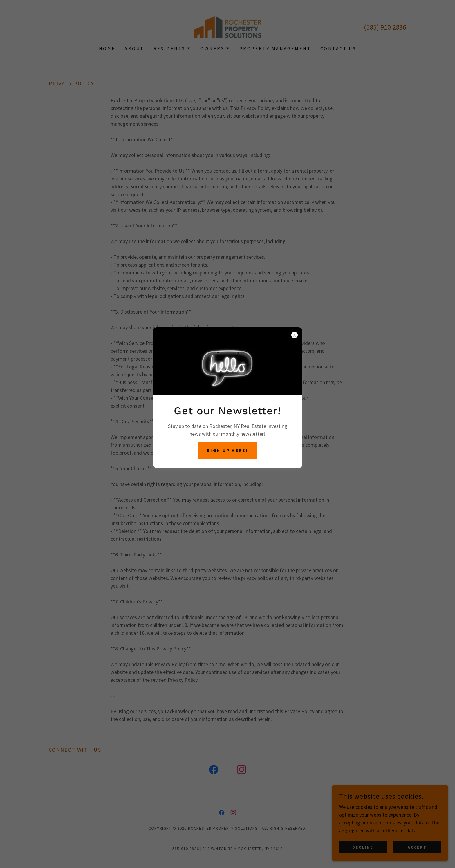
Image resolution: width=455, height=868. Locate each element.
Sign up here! (228, 451)
